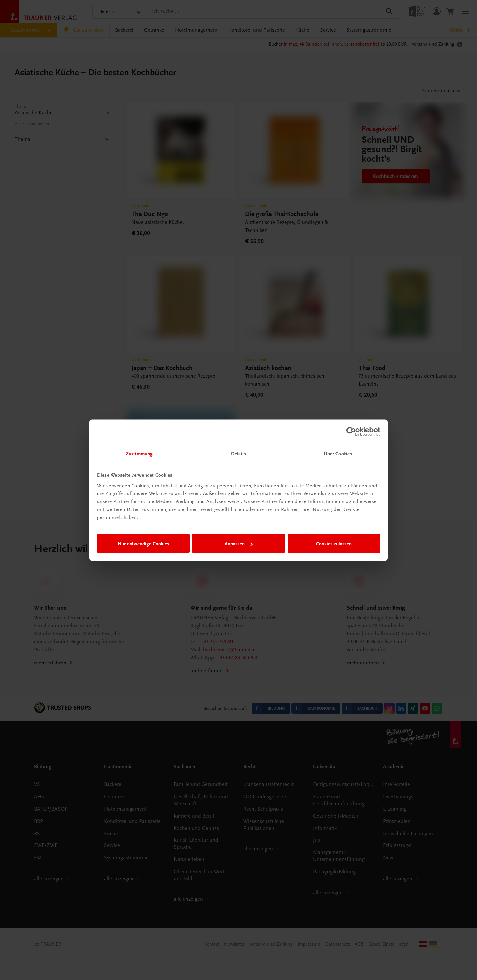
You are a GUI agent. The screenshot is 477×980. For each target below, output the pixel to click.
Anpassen (239, 544)
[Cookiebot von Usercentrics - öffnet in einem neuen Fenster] (351, 432)
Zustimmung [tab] (139, 453)
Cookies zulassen (334, 544)
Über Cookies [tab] (338, 453)
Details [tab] (238, 453)
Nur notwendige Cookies (143, 544)
